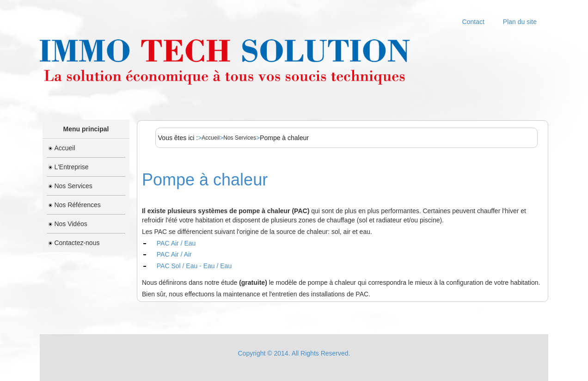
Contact (473, 22)
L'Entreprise (68, 167)
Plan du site (520, 22)
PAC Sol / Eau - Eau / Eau (194, 266)
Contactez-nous (74, 243)
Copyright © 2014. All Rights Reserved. (294, 353)
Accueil (62, 148)
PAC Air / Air (174, 254)
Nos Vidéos (68, 224)
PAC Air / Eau (176, 243)
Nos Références (74, 205)
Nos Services (70, 186)
